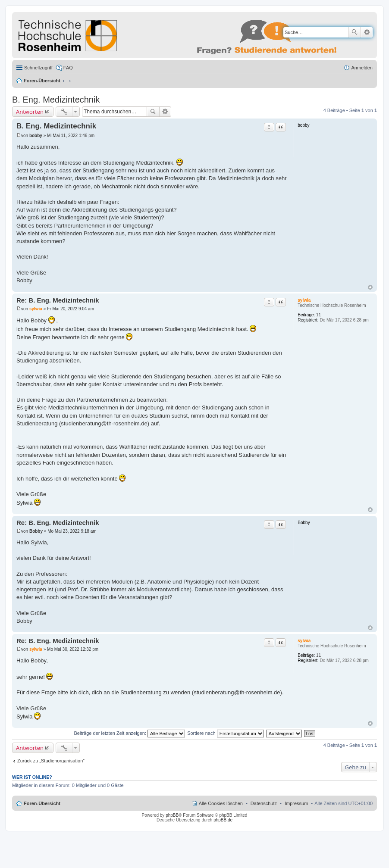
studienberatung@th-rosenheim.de (104, 423)
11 (318, 315)
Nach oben (370, 287)
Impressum (296, 803)
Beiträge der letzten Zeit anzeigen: (129, 733)
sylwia (304, 300)
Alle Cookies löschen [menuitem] (221, 803)
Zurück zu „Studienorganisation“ (51, 761)
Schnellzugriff (38, 68)
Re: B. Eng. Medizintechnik (58, 300)
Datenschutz (264, 803)
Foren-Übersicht (42, 81)
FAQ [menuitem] (68, 68)
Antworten (30, 112)
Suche (354, 32)
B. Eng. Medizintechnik (56, 100)
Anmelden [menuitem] (362, 68)
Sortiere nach (225, 733)
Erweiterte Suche (367, 32)
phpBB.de (223, 820)
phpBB (172, 815)
